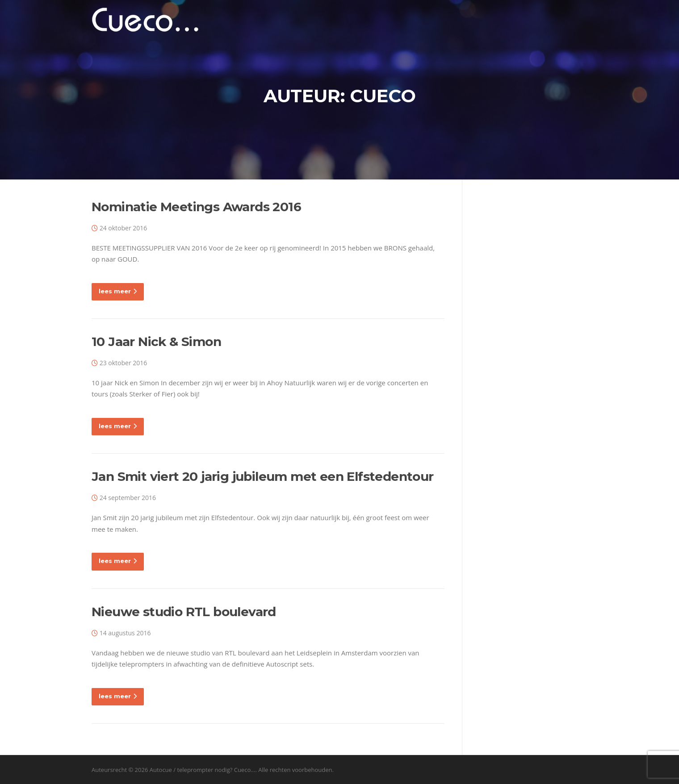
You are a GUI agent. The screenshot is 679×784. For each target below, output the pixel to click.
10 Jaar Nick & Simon (156, 342)
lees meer (118, 291)
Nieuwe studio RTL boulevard (184, 612)
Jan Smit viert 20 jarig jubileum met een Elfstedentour (263, 476)
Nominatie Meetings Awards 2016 (196, 207)
